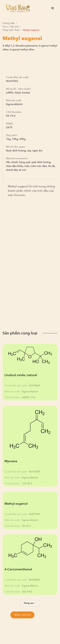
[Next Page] (30, 603)
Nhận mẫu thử (22, 615)
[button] (53, 8)
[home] (17, 8)
